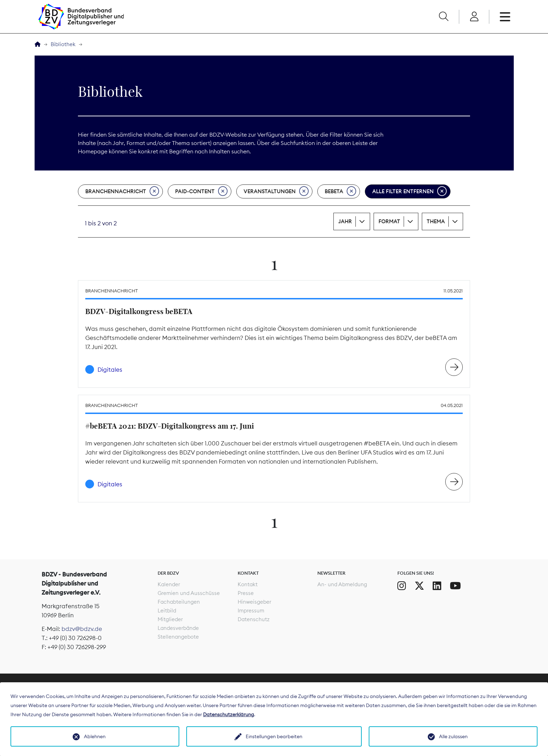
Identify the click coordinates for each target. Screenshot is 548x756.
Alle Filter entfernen (409, 191)
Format (389, 221)
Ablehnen (95, 736)
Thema (436, 221)
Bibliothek (63, 44)
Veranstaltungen (276, 191)
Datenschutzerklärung (229, 714)
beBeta (340, 191)
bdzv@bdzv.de (82, 629)
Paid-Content (201, 191)
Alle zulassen (453, 736)
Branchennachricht (122, 191)
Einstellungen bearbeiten (274, 736)
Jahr (345, 221)
